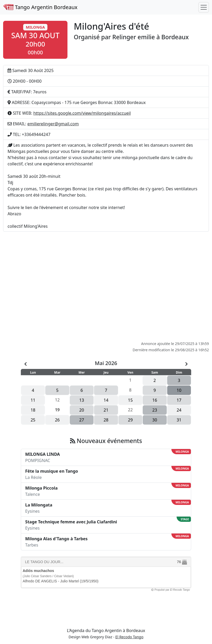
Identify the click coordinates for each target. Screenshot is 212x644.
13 (82, 400)
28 (106, 420)
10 (179, 390)
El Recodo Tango (129, 637)
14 (106, 400)
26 (57, 420)
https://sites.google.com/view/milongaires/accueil (82, 113)
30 (155, 420)
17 (179, 400)
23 (155, 410)
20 (82, 410)
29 (130, 420)
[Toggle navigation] (204, 7)
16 (155, 400)
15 (130, 400)
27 (82, 420)
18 (33, 410)
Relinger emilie (133, 37)
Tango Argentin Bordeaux (40, 7)
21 (106, 410)
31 (179, 420)
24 (179, 410)
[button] (35, 40)
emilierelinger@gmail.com (53, 124)
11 (33, 400)
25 (33, 420)
